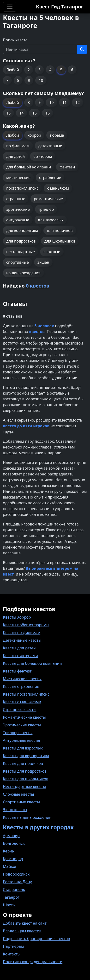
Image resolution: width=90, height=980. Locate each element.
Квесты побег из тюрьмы (26, 625)
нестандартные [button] (21, 252)
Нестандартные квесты (24, 787)
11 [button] (65, 102)
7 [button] (7, 80)
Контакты (12, 954)
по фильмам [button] (18, 146)
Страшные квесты (20, 710)
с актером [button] (43, 156)
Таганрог (11, 897)
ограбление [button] (50, 178)
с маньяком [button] (58, 188)
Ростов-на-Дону (17, 882)
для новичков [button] (60, 231)
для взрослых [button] (51, 220)
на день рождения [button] (23, 273)
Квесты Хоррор (17, 617)
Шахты (9, 905)
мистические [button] (18, 178)
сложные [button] (52, 252)
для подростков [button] (21, 241)
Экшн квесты (15, 810)
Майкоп (10, 866)
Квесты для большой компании (32, 663)
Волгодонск (14, 843)
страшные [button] (16, 199)
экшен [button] (43, 262)
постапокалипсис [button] (22, 188)
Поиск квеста (15, 40)
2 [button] (29, 70)
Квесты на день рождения (27, 817)
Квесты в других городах (38, 827)
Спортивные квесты (21, 802)
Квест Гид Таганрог (60, 7)
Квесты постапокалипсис (26, 694)
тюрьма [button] (57, 135)
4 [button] (50, 70)
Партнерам (13, 946)
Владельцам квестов (22, 931)
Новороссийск (16, 874)
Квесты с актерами (20, 656)
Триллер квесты (18, 733)
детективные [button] (50, 146)
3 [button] (39, 70)
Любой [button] (13, 70)
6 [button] (72, 70)
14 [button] (21, 113)
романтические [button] (48, 199)
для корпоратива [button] (22, 231)
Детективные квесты (22, 640)
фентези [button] (67, 167)
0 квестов (38, 286)
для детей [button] (15, 156)
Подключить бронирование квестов (36, 939)
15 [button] (35, 113)
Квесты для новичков (23, 763)
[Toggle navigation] (10, 7)
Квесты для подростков (25, 771)
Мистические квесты (22, 679)
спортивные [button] (18, 262)
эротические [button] (18, 209)
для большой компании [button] (29, 167)
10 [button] (41, 80)
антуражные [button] (18, 220)
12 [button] (78, 102)
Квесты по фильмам (22, 633)
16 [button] (48, 113)
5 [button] (61, 70)
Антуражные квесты (21, 740)
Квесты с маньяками (22, 702)
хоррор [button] (34, 135)
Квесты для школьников (26, 779)
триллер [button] (46, 209)
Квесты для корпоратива (26, 756)
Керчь (8, 851)
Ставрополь (14, 890)
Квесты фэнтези (18, 671)
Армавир (11, 836)
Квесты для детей (19, 648)
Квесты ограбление (21, 686)
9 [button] (29, 80)
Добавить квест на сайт (25, 923)
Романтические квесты (24, 717)
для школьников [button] (60, 241)
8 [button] (18, 80)
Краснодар (13, 859)
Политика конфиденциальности (33, 962)
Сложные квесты (18, 794)
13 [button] (8, 113)
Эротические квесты (22, 725)
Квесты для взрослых (23, 748)
